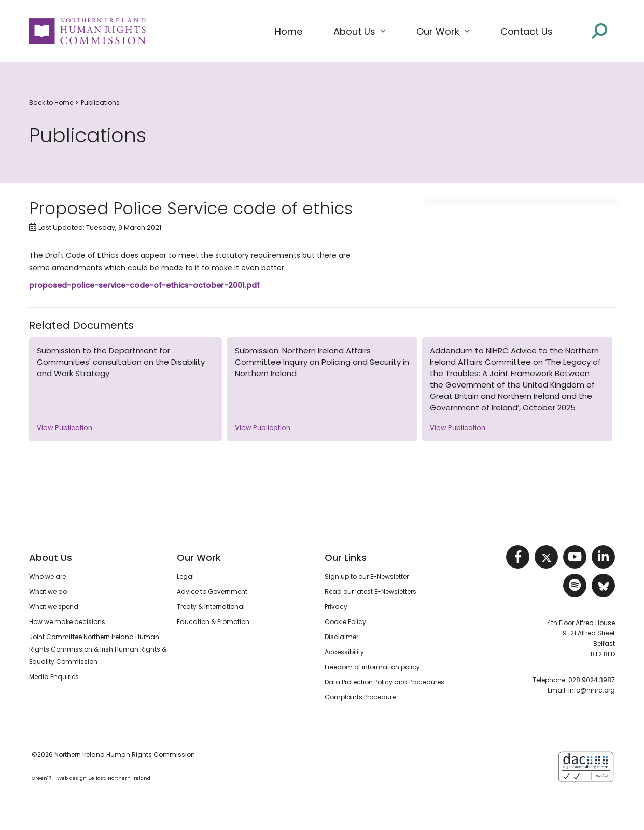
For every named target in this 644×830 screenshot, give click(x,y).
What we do (48, 592)
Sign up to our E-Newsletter (367, 577)
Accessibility (344, 652)
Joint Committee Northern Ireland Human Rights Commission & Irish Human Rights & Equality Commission (98, 649)
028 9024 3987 (592, 680)
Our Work (199, 557)
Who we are (47, 577)
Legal (185, 577)
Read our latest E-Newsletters (370, 592)
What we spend (54, 607)
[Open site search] (599, 31)
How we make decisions (67, 622)
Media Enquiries (54, 677)
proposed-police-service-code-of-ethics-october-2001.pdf (144, 285)
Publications (100, 102)
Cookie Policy (345, 622)
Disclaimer (341, 637)
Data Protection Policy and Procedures (384, 682)
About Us (51, 557)
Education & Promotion (213, 622)
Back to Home (51, 102)
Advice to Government (212, 592)
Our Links (346, 557)
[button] (359, 32)
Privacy (336, 607)
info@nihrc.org (592, 690)
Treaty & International (211, 607)
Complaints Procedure (360, 697)
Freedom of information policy (372, 667)
